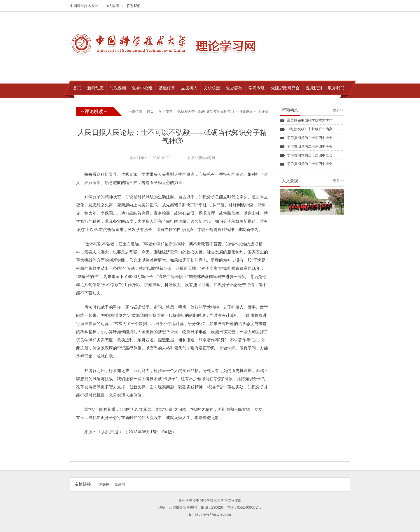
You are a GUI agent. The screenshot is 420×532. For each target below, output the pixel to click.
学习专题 (166, 112)
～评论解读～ (246, 112)
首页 (150, 112)
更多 (338, 110)
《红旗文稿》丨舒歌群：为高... (311, 129)
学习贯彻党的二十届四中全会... (311, 138)
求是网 (104, 484)
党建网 (120, 484)
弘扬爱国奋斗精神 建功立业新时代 (204, 112)
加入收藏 (112, 6)
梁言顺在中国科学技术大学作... (311, 120)
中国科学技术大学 (84, 6)
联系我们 (134, 6)
